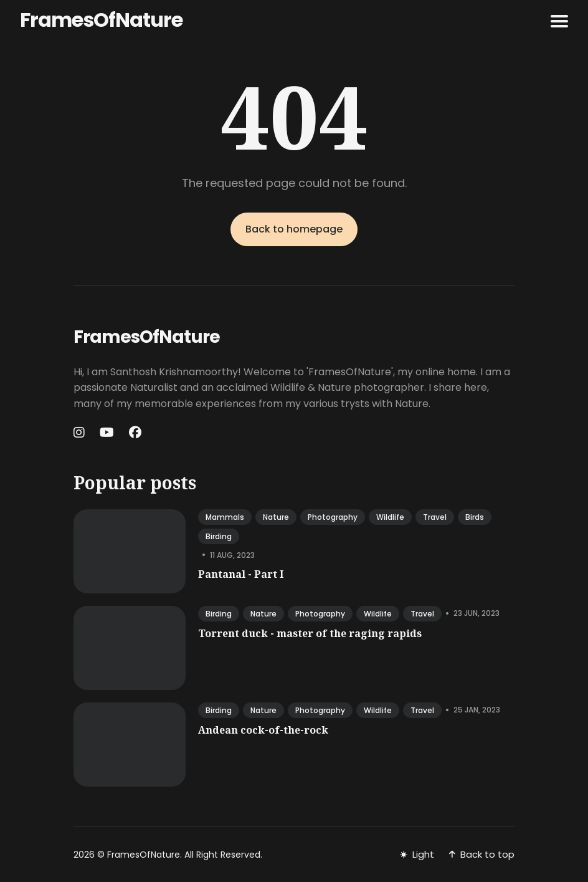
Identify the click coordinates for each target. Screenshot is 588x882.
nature (276, 517)
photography (333, 517)
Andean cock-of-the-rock (263, 730)
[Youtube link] (107, 433)
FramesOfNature (101, 20)
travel (435, 517)
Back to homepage (294, 229)
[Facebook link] (135, 433)
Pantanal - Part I (241, 574)
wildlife (390, 517)
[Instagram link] (80, 433)
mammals (225, 517)
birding (219, 536)
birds (475, 517)
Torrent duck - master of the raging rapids (310, 633)
